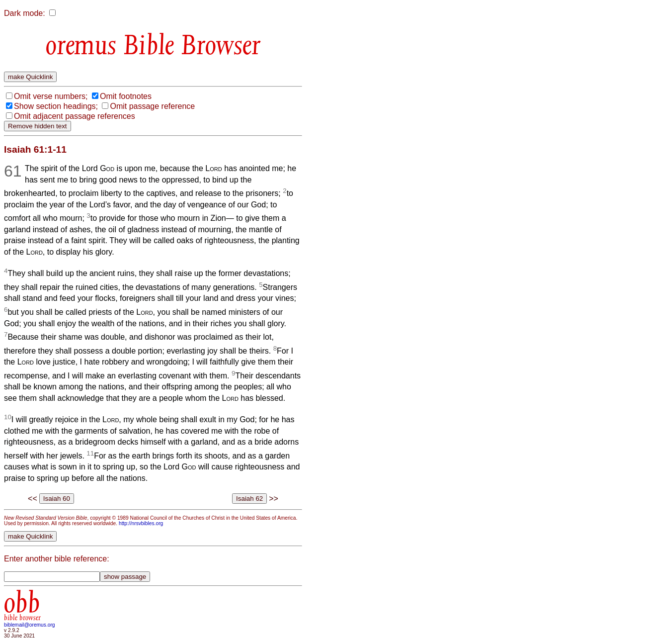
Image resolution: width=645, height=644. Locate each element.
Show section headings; (56, 106)
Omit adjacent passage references (75, 116)
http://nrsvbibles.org (141, 523)
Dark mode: (25, 13)
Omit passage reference (152, 106)
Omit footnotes (126, 96)
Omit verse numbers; (51, 96)
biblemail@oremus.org (30, 625)
